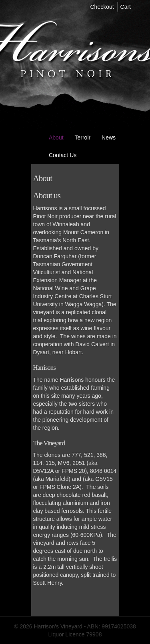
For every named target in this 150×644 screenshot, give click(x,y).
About (56, 138)
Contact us (63, 155)
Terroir (82, 138)
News (109, 138)
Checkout (102, 7)
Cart (126, 7)
